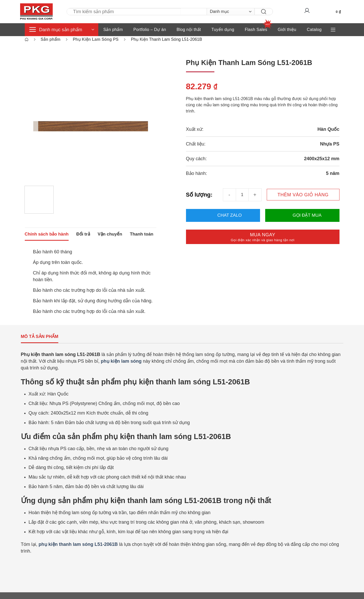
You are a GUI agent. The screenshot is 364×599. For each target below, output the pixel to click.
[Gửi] (259, 12)
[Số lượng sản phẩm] (242, 195)
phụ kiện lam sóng (121, 368)
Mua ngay (263, 237)
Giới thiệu (287, 30)
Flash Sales (256, 30)
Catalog (314, 30)
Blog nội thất (189, 30)
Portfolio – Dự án (150, 30)
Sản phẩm (113, 30)
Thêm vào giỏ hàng (303, 195)
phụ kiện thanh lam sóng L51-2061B (78, 551)
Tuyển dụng (223, 30)
